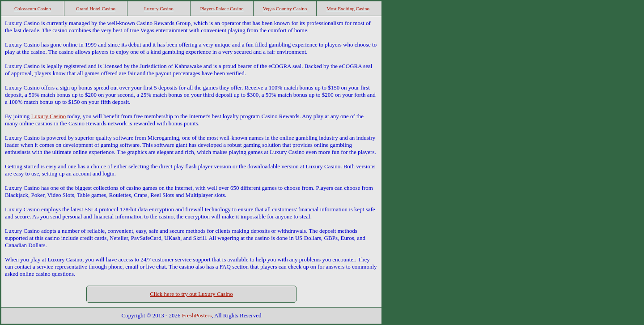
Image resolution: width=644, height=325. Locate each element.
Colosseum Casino (33, 9)
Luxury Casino (159, 9)
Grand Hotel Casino (96, 9)
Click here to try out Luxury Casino (191, 294)
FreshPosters (197, 315)
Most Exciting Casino (348, 9)
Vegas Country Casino (285, 9)
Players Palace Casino (222, 9)
